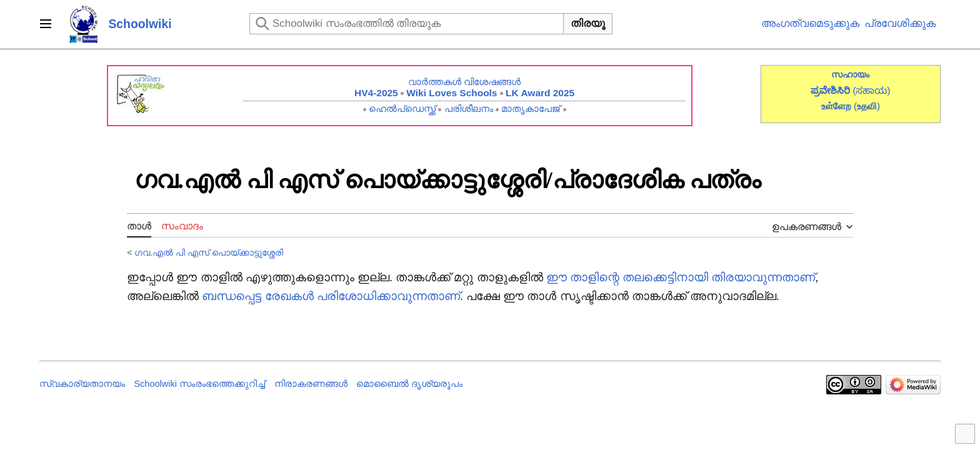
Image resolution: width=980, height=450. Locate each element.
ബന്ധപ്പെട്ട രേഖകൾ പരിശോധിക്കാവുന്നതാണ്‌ (331, 296)
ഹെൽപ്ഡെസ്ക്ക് (402, 108)
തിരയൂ (588, 23)
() (867, 106)
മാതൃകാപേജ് (531, 108)
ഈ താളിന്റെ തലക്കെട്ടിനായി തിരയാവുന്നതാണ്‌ (681, 277)
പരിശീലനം (469, 108)
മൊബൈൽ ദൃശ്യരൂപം (409, 384)
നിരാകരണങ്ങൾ (311, 384)
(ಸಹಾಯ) (871, 90)
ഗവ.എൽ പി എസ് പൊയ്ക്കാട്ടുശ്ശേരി (209, 252)
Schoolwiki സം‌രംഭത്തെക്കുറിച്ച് (199, 384)
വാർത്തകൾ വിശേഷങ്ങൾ (464, 82)
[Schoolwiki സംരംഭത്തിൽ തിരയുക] (407, 24)
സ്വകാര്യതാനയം (82, 384)
